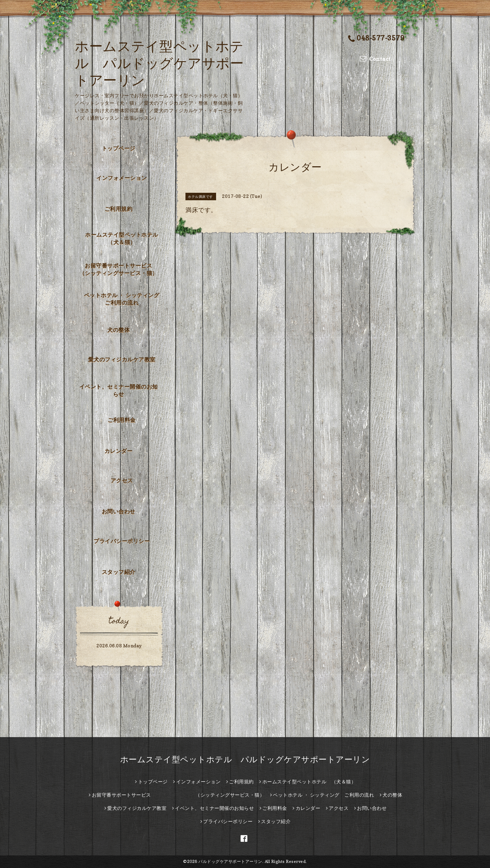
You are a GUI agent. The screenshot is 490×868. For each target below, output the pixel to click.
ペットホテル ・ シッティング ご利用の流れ (125, 299)
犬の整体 (118, 330)
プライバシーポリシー (122, 541)
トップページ (119, 148)
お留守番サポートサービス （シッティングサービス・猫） (121, 269)
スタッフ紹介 (119, 572)
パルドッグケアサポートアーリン (230, 861)
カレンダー (119, 451)
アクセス (122, 480)
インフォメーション (122, 178)
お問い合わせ (119, 511)
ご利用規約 (119, 209)
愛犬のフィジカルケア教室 (122, 359)
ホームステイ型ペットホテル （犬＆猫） (124, 238)
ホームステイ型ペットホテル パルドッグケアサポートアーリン (159, 63)
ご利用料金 (122, 420)
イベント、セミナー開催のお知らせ (119, 390)
